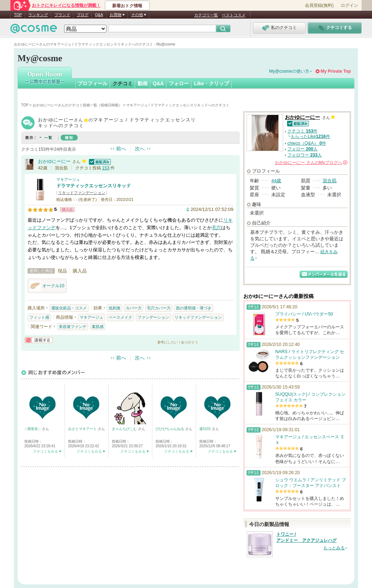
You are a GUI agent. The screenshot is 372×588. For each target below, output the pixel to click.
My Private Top (336, 71)
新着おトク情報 (127, 6)
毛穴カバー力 (159, 308)
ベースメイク (120, 317)
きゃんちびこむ (125, 429)
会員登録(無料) (319, 5)
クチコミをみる (46, 451)
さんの (311, 163)
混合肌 (330, 181)
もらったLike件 (310, 136)
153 (106, 168)
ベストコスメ (234, 15)
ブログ (83, 15)
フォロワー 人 (305, 155)
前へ (121, 149)
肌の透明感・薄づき (194, 308)
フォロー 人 (302, 149)
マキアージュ (68, 179)
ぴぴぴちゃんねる (170, 429)
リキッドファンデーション (82, 193)
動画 (143, 83)
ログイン (349, 5)
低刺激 (115, 308)
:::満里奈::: (33, 429)
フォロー (179, 83)
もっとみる (334, 548)
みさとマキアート (83, 429)
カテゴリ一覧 (206, 15)
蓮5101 (206, 429)
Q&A (99, 15)
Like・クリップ (211, 83)
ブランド (62, 15)
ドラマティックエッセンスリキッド (94, 186)
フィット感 (39, 317)
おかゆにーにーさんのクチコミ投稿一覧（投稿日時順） (77, 105)
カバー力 (134, 308)
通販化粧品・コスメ (69, 308)
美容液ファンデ (73, 327)
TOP (18, 15)
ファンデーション (153, 317)
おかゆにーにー (54, 161)
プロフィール (92, 83)
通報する (39, 340)
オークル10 (47, 286)
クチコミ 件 (302, 131)
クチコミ (123, 83)
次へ (140, 149)
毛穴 (216, 228)
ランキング (38, 15)
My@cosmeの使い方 (289, 71)
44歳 (276, 181)
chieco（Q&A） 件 (307, 143)
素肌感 (98, 327)
